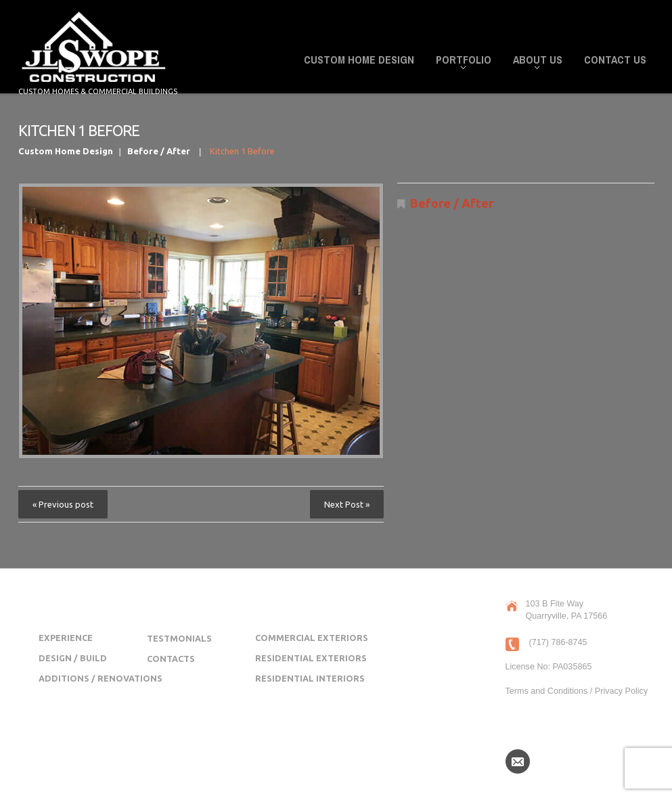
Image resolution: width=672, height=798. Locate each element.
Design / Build (73, 658)
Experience (66, 638)
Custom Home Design (359, 60)
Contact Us (615, 60)
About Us (534, 62)
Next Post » (347, 504)
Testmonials (179, 638)
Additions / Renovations (100, 678)
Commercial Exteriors (312, 638)
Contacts (171, 659)
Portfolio (460, 62)
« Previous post (63, 504)
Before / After (159, 151)
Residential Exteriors (311, 658)
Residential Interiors (310, 678)
